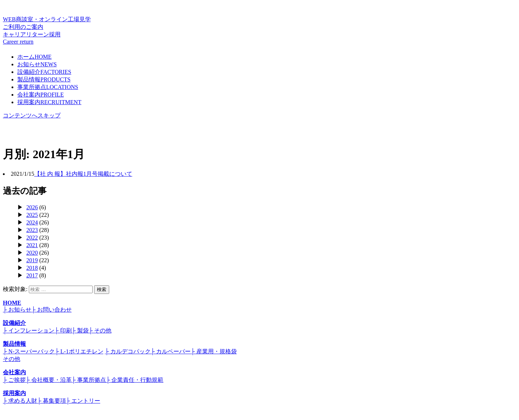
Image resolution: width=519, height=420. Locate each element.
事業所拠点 (48, 87)
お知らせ (37, 64)
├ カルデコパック (128, 351)
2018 (32, 268)
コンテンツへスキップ (32, 115)
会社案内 (41, 95)
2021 (32, 245)
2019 (32, 260)
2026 (32, 207)
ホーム (34, 57)
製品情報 (44, 79)
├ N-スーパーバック (29, 351)
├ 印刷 (63, 330)
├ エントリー (83, 401)
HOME (12, 303)
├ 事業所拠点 (89, 380)
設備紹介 (44, 72)
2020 (32, 253)
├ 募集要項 (51, 401)
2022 (32, 238)
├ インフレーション (29, 330)
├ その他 (100, 330)
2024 (32, 222)
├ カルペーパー (171, 351)
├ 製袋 (80, 330)
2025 (32, 215)
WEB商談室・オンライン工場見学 (259, 24)
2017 (32, 275)
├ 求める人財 (20, 401)
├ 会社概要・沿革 (48, 380)
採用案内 (49, 102)
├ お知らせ (17, 310)
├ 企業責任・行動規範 (135, 380)
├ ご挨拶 (14, 380)
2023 (32, 230)
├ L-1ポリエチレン (79, 351)
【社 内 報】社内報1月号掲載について (83, 174)
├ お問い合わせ (51, 310)
